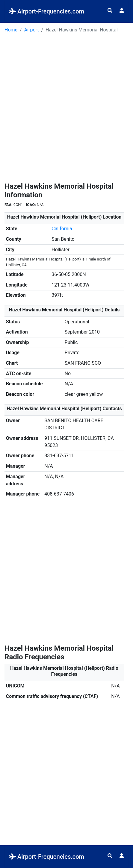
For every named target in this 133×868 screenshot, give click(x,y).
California (62, 229)
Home (11, 30)
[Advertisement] (66, 110)
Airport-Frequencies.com (47, 11)
